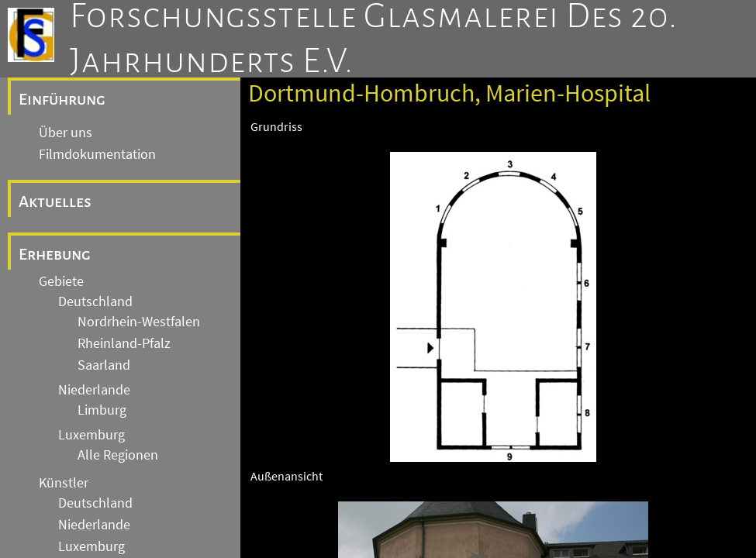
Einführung (62, 99)
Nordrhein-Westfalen (139, 322)
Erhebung (55, 254)
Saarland (104, 365)
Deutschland (95, 301)
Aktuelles (55, 201)
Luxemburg (91, 435)
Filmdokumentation (97, 154)
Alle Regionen (118, 455)
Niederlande (94, 390)
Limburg (102, 410)
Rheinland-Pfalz (124, 343)
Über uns (66, 133)
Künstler (64, 483)
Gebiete (61, 281)
